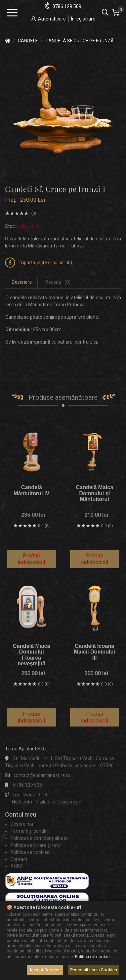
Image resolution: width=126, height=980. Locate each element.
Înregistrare (83, 19)
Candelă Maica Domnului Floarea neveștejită (31, 655)
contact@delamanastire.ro (42, 775)
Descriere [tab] (22, 282)
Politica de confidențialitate (39, 838)
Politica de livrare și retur (36, 845)
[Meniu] (12, 13)
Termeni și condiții (30, 831)
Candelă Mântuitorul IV (31, 490)
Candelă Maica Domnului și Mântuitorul (95, 493)
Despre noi (22, 824)
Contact (19, 859)
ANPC (17, 866)
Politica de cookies (30, 852)
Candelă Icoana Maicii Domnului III (95, 652)
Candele (28, 41)
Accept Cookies (45, 970)
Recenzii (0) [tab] (58, 282)
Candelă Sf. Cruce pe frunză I (80, 41)
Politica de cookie (92, 957)
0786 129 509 (67, 6)
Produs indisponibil (31, 559)
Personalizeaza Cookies (94, 970)
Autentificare (52, 19)
